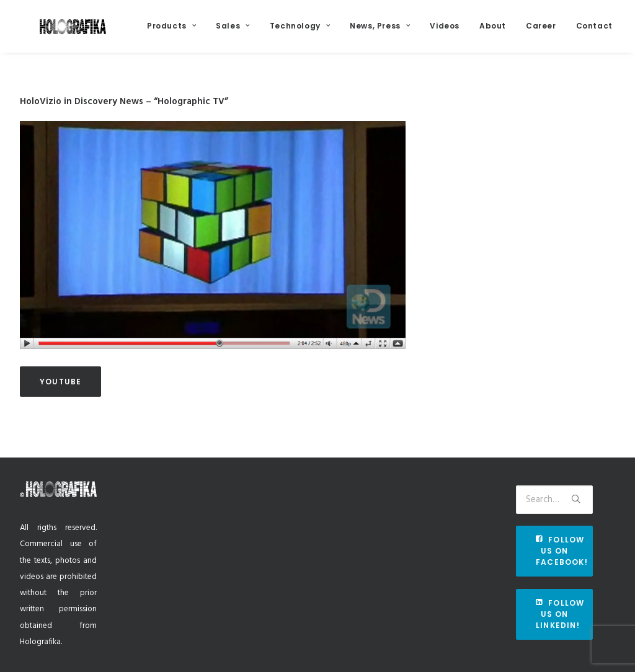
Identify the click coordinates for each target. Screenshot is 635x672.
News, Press (408, 32)
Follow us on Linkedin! (562, 614)
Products (199, 32)
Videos (473, 32)
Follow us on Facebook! (562, 551)
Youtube (60, 397)
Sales (260, 32)
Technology (327, 32)
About (521, 32)
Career (569, 32)
